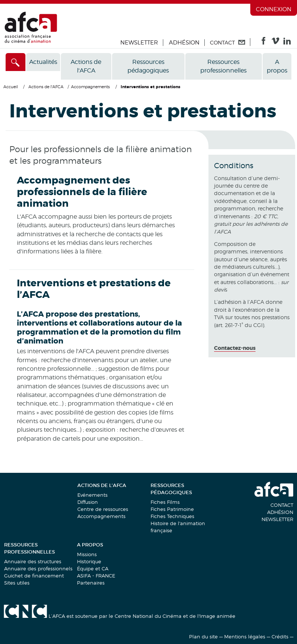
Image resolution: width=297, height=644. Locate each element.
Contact (282, 505)
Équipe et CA (93, 568)
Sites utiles (17, 583)
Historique (89, 561)
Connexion (274, 9)
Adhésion (184, 43)
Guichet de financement (34, 576)
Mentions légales (245, 637)
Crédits (280, 637)
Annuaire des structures (33, 561)
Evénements (92, 495)
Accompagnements (101, 516)
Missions (87, 554)
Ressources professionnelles (223, 66)
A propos (277, 66)
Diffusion (88, 502)
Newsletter (139, 43)
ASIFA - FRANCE (96, 576)
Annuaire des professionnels (38, 568)
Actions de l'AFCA (86, 66)
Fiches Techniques (172, 516)
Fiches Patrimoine (172, 509)
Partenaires (91, 583)
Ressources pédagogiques (148, 66)
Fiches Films (165, 502)
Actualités (43, 62)
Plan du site (203, 637)
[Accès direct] (16, 62)
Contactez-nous (235, 348)
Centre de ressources (103, 509)
